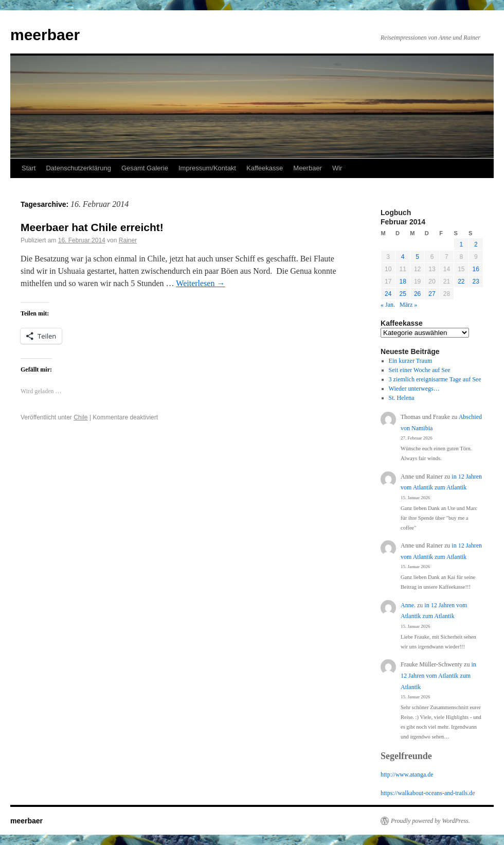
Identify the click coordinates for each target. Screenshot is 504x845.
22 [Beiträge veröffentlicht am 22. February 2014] (461, 281)
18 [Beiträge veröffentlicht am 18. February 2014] (402, 281)
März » (408, 305)
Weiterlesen (200, 283)
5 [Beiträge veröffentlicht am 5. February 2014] (417, 257)
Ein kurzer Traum (411, 361)
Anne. (408, 605)
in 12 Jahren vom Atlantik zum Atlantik (438, 675)
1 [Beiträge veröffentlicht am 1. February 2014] (461, 244)
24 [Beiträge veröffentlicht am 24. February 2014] (388, 294)
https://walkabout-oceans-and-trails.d (426, 793)
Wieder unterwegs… (414, 389)
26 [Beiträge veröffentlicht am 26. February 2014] (417, 294)
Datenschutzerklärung (78, 168)
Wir (337, 168)
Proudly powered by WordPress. (430, 821)
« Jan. (388, 305)
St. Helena (402, 398)
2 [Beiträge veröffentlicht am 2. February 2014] (476, 244)
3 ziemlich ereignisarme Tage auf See (435, 379)
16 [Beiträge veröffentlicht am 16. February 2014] (476, 269)
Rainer (128, 240)
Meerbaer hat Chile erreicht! (92, 227)
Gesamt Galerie (145, 168)
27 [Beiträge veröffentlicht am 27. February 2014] (432, 294)
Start (29, 168)
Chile (80, 417)
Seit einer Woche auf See (420, 370)
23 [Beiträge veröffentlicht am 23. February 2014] (476, 281)
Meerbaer (308, 168)
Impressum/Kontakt (207, 168)
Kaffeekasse (265, 168)
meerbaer (45, 35)
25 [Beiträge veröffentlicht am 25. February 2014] (402, 294)
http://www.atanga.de (407, 774)
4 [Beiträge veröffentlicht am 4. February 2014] (403, 257)
